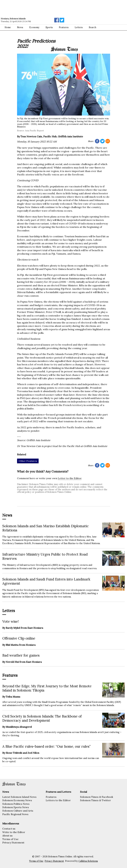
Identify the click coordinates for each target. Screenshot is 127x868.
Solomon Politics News (16, 804)
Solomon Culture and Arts (18, 811)
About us (7, 836)
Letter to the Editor (70, 478)
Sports (49, 27)
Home (8, 27)
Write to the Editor (14, 832)
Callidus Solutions (88, 861)
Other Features (28, 461)
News (20, 27)
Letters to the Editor (58, 800)
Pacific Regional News (15, 814)
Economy (34, 27)
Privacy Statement (13, 842)
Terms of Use (10, 839)
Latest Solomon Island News (19, 797)
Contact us (9, 829)
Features (64, 27)
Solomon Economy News (17, 800)
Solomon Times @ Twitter (95, 800)
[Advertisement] (44, 9)
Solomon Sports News (16, 807)
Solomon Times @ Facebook (97, 797)
